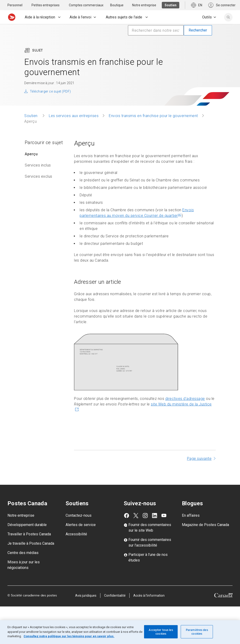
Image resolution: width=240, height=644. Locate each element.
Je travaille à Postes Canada (31, 543)
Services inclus (38, 165)
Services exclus (39, 176)
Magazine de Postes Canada (205, 525)
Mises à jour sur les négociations (24, 565)
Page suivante (199, 459)
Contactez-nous (79, 515)
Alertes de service (81, 525)
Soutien (31, 116)
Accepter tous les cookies (161, 632)
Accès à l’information (149, 596)
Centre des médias (23, 553)
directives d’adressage (185, 399)
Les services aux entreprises (74, 116)
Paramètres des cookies (197, 632)
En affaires (191, 515)
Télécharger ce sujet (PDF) (50, 91)
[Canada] (223, 596)
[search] (228, 17)
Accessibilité (76, 534)
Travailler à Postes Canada (29, 534)
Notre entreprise (21, 515)
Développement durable (27, 525)
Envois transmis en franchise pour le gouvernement (153, 116)
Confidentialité (115, 596)
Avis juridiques (86, 596)
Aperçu (31, 154)
